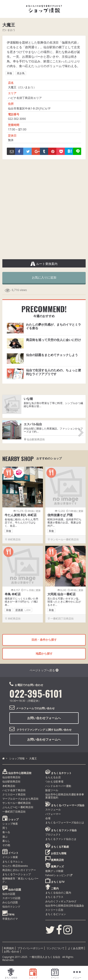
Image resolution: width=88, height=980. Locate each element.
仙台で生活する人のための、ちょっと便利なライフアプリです (54, 372)
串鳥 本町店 (13, 594)
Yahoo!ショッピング (59, 875)
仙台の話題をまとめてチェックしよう (52, 355)
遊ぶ (5, 836)
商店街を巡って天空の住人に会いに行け (54, 340)
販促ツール (52, 790)
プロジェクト (53, 834)
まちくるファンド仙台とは (61, 839)
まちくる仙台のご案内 (58, 893)
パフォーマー (53, 814)
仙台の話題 (9, 894)
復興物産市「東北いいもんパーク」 (20, 880)
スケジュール (53, 809)
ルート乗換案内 (44, 264)
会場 (48, 818)
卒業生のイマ (10, 919)
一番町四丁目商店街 (14, 812)
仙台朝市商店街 (11, 777)
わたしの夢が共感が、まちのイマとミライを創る (54, 326)
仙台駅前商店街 (11, 781)
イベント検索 (10, 857)
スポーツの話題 (11, 898)
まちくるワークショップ (17, 874)
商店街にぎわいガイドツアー (19, 870)
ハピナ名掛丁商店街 (14, 790)
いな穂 (28, 399)
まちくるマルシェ (13, 861)
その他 (6, 845)
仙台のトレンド (11, 906)
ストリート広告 (54, 910)
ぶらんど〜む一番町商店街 (18, 807)
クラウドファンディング (31, 730)
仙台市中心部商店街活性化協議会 (65, 905)
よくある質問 (76, 948)
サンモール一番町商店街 (17, 803)
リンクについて (55, 948)
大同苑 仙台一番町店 (61, 594)
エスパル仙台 (33, 424)
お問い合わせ (11, 951)
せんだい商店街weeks (15, 866)
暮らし (6, 841)
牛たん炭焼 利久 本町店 (21, 515)
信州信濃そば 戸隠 (60, 515)
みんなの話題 (10, 902)
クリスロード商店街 (14, 794)
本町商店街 (9, 786)
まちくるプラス (54, 897)
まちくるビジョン (56, 914)
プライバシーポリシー (30, 948)
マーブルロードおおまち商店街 (20, 799)
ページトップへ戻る (44, 670)
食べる (6, 832)
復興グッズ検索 (54, 871)
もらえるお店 (53, 777)
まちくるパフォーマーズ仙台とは (65, 822)
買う (5, 828)
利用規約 (9, 948)
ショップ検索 (10, 824)
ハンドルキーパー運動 (58, 786)
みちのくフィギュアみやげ (61, 901)
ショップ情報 (17, 758)
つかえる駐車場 (54, 781)
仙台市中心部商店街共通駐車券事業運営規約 (65, 796)
